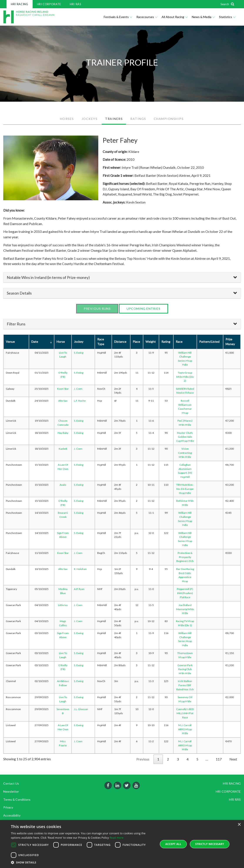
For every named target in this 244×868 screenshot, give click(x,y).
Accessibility (12, 815)
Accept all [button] (173, 844)
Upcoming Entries (144, 309)
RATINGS (138, 119)
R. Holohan (80, 569)
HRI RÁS (76, 4)
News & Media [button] (203, 17)
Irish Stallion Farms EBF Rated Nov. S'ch (185, 685)
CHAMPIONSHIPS (169, 119)
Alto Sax (63, 401)
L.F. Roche (80, 401)
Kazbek (63, 449)
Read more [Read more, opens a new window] (117, 838)
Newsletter (11, 791)
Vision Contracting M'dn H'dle (185, 453)
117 (219, 759)
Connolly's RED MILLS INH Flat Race (185, 713)
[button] (82, 862)
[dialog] (122, 844)
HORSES (67, 119)
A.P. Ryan (79, 589)
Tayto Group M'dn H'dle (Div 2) (185, 377)
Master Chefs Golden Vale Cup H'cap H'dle (185, 437)
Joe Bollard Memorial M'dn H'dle (185, 609)
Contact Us (11, 783)
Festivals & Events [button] (118, 17)
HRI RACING (20, 4)
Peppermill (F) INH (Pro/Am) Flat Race (185, 593)
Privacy (8, 807)
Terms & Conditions (17, 799)
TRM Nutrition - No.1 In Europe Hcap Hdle (185, 489)
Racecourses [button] (147, 17)
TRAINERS (114, 119)
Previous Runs (97, 309)
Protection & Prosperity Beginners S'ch (185, 557)
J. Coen (78, 389)
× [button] (239, 825)
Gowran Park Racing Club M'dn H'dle (185, 669)
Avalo (63, 485)
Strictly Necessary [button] (210, 844)
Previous (143, 759)
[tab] (122, 278)
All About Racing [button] (175, 17)
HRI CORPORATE (49, 4)
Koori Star (63, 389)
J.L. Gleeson (81, 709)
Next (233, 759)
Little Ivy (63, 605)
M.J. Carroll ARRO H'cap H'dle (185, 729)
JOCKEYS (90, 119)
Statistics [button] (227, 17)
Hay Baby (63, 433)
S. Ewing (79, 353)
